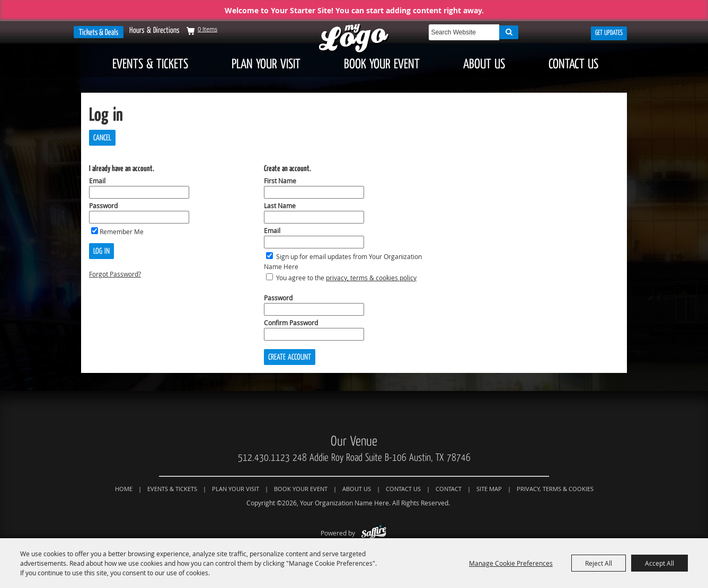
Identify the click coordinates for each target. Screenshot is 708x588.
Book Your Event (382, 64)
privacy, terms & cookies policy (371, 278)
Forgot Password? (115, 274)
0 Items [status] (207, 29)
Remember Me (122, 231)
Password (103, 206)
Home (124, 489)
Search (509, 32)
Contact (449, 489)
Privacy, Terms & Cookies (555, 489)
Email (97, 181)
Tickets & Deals (99, 32)
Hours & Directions (154, 30)
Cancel (102, 138)
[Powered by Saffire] (374, 533)
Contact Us (573, 64)
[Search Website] (464, 32)
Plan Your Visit (266, 64)
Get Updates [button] (609, 33)
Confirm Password (291, 323)
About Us (484, 64)
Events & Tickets (150, 64)
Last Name (280, 206)
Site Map (489, 489)
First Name (280, 181)
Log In (101, 251)
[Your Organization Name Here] (354, 39)
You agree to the (346, 278)
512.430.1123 (264, 458)
